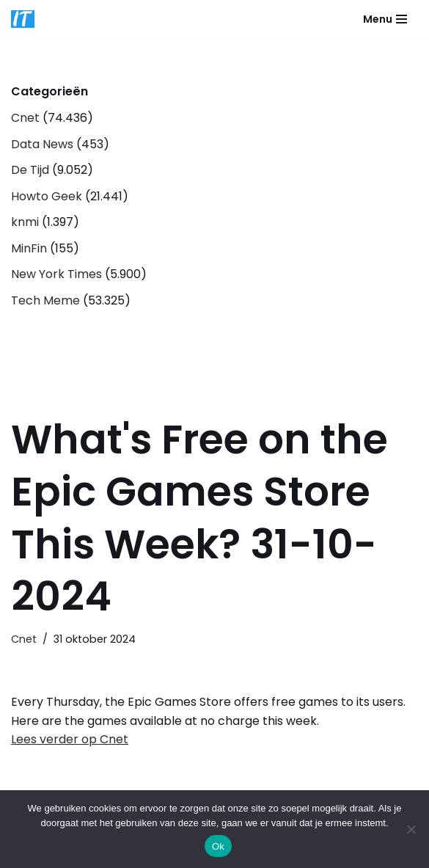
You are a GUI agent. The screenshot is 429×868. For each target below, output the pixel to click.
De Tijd (30, 170)
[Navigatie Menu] (385, 19)
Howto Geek (47, 196)
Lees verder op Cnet (70, 739)
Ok (218, 846)
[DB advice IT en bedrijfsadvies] (23, 19)
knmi (25, 222)
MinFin (29, 248)
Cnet (25, 118)
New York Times (56, 274)
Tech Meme (45, 300)
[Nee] (411, 829)
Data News (42, 144)
